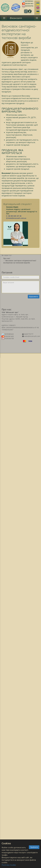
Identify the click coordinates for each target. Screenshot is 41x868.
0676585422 (29, 1)
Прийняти (34, 847)
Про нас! (7, 258)
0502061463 (29, 4)
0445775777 (29, 334)
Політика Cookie (9, 865)
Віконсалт (16, 18)
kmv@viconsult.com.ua (16, 218)
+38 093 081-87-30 (14, 216)
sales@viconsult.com (32, 336)
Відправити (34, 297)
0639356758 (29, 6)
